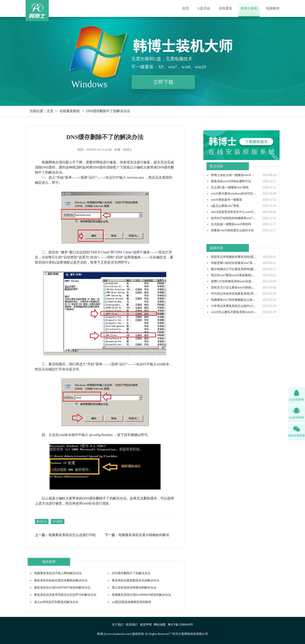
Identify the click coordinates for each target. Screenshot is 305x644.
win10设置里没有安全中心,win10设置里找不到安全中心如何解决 (234, 212)
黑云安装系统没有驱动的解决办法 (134, 588)
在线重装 (225, 8)
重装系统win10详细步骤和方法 (231, 181)
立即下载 (163, 82)
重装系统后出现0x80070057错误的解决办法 (62, 588)
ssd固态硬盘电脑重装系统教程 (132, 602)
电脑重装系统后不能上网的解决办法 (58, 573)
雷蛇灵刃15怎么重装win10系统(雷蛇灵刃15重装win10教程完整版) (234, 288)
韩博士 (128, 150)
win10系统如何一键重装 (227, 200)
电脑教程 (273, 8)
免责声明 (146, 625)
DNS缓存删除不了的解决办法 (131, 573)
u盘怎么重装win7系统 (225, 206)
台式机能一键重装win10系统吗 (231, 224)
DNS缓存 (58, 521)
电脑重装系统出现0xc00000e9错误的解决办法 (141, 595)
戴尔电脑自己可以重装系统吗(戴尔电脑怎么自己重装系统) (234, 269)
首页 (186, 8)
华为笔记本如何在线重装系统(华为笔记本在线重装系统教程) (234, 294)
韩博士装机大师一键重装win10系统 (234, 175)
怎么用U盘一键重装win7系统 (230, 188)
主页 (50, 111)
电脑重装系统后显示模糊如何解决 (144, 535)
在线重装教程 (70, 111)
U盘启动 (204, 8)
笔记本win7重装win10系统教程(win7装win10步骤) (234, 275)
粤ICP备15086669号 (180, 625)
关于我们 (118, 625)
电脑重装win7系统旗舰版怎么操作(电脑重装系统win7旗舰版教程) (234, 300)
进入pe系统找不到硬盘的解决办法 (56, 602)
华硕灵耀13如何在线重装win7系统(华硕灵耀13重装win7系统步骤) (234, 263)
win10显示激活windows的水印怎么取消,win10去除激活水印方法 (234, 194)
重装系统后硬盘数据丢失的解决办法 (136, 580)
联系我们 (132, 625)
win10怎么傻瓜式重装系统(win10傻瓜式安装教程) (234, 312)
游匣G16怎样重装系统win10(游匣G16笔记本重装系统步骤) (234, 281)
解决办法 (42, 521)
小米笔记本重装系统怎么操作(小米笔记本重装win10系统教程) (234, 306)
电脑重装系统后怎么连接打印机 (72, 535)
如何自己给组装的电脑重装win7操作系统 (234, 218)
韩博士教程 (249, 8)
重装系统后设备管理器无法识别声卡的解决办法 (65, 595)
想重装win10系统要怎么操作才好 (232, 230)
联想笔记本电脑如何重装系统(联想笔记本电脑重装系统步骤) (234, 257)
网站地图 (160, 625)
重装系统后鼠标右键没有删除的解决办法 (61, 580)
